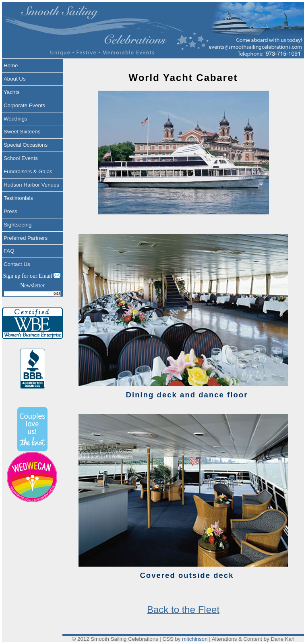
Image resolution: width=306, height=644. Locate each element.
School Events (21, 158)
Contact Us (17, 264)
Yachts (12, 92)
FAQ (9, 251)
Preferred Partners (26, 238)
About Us (15, 79)
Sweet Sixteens (22, 132)
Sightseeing (18, 225)
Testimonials (18, 198)
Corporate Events (24, 105)
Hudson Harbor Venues (31, 185)
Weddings (16, 119)
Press (10, 211)
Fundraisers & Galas (28, 171)
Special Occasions (26, 145)
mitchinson (195, 639)
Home (11, 65)
